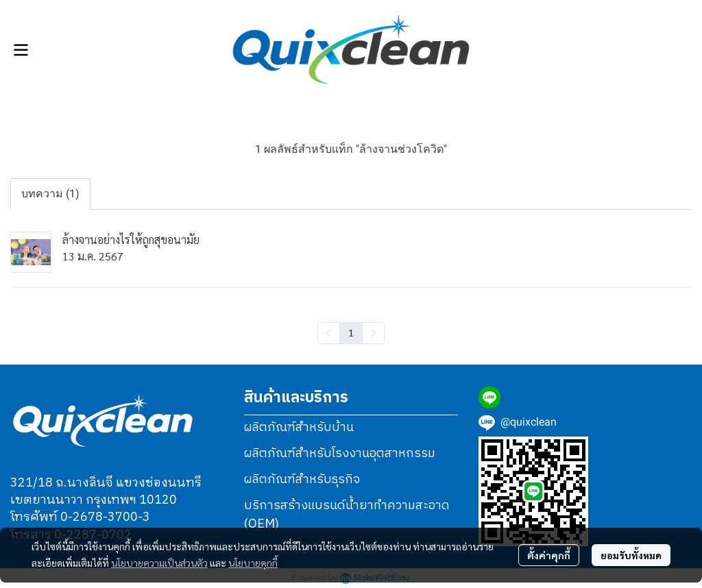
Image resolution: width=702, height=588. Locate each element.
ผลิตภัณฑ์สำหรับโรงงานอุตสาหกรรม (340, 454)
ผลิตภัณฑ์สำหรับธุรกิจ (302, 480)
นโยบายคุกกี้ (253, 563)
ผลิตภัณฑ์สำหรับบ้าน (299, 428)
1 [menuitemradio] (351, 332)
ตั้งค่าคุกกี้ (549, 555)
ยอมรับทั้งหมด (631, 555)
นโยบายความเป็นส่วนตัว (159, 563)
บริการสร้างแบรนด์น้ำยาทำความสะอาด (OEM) (347, 515)
